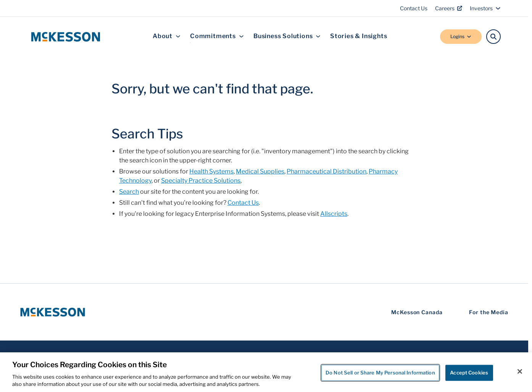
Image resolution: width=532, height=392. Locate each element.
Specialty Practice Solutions (201, 181)
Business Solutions (287, 36)
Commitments (217, 36)
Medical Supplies (260, 171)
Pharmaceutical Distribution (326, 171)
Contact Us (414, 8)
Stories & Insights (359, 36)
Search (129, 192)
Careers (449, 8)
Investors (485, 8)
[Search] (493, 37)
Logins (461, 36)
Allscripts (334, 214)
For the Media (489, 312)
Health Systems (211, 171)
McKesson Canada (417, 312)
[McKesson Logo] (53, 312)
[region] (266, 372)
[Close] (520, 371)
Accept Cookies (469, 373)
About (167, 36)
